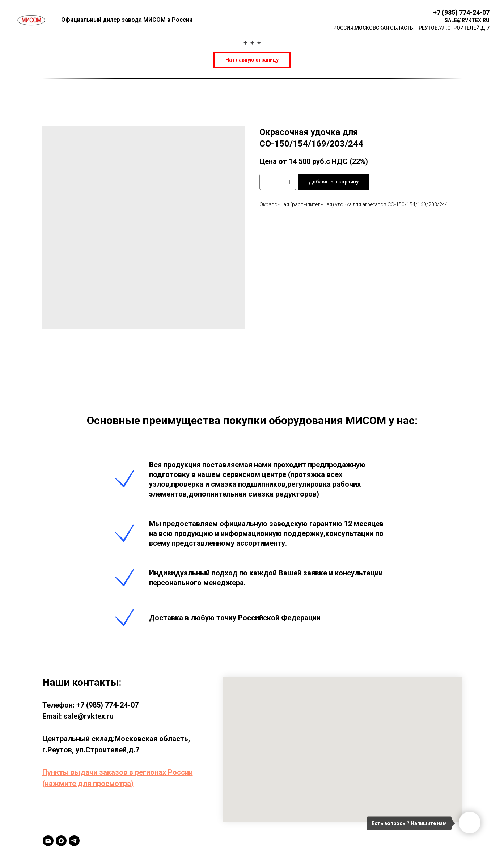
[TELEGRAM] (74, 841)
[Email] (48, 841)
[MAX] (61, 841)
